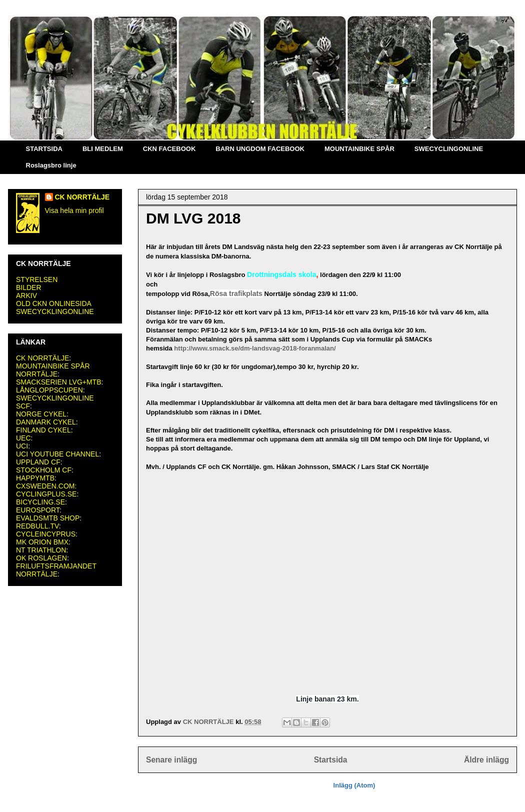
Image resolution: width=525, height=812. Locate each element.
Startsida (331, 760)
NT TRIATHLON (41, 550)
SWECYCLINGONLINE (449, 149)
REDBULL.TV (37, 526)
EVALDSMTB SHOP (48, 518)
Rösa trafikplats (236, 293)
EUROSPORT (38, 510)
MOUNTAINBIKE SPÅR (359, 149)
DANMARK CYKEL (46, 422)
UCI (22, 446)
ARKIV (26, 295)
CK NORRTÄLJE (82, 197)
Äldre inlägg (486, 760)
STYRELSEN (37, 279)
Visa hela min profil (74, 210)
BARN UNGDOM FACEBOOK (260, 149)
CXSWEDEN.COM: (46, 486)
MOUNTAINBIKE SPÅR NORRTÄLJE (53, 370)
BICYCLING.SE (40, 502)
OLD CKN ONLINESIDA (54, 303)
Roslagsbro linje (51, 165)
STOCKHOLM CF (44, 470)
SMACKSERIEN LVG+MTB (59, 382)
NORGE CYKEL (41, 414)
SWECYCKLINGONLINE (55, 311)
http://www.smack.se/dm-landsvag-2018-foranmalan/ (255, 348)
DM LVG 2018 (193, 218)
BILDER (29, 287)
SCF (23, 406)
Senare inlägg (171, 760)
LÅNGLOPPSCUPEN (49, 390)
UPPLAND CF (38, 462)
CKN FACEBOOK (169, 149)
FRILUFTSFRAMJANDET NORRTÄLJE (56, 570)
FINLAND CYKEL (43, 430)
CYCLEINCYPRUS (46, 534)
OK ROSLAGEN (41, 558)
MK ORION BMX (42, 542)
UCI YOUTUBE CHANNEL (57, 454)
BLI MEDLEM (103, 149)
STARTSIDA (44, 149)
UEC (23, 438)
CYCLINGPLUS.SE (46, 494)
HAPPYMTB (35, 478)
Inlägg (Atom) (354, 785)
